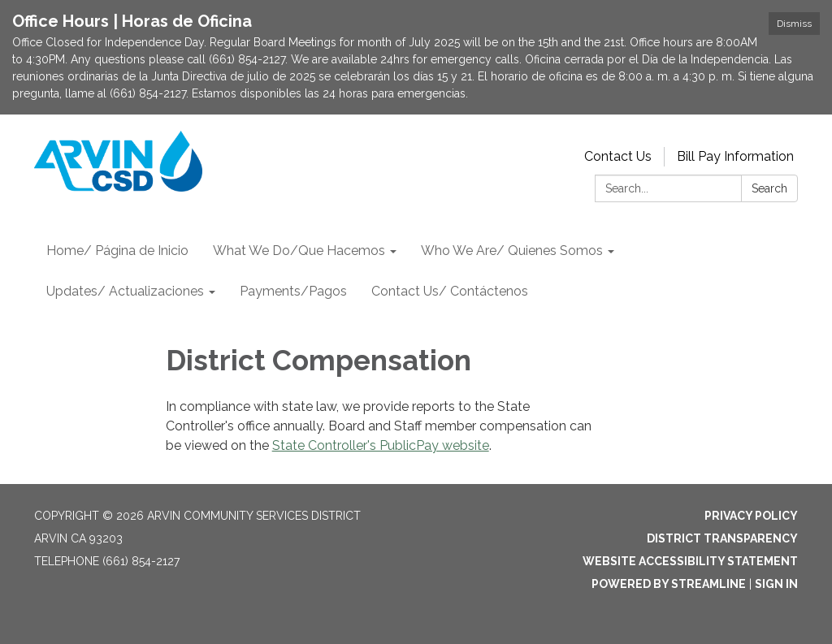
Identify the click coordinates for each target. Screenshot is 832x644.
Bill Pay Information (735, 156)
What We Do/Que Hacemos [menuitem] (299, 251)
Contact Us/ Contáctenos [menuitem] (450, 291)
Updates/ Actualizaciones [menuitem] (125, 291)
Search (769, 188)
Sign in (776, 584)
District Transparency (722, 538)
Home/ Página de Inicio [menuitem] (117, 251)
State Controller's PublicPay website (381, 445)
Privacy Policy (751, 516)
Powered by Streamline (669, 584)
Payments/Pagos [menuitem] (293, 291)
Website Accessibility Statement (690, 561)
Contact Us (618, 156)
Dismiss (794, 24)
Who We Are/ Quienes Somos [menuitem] (512, 251)
